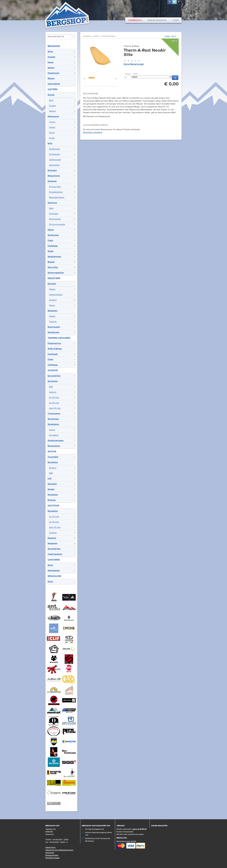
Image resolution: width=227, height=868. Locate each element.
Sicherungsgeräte (57, 224)
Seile (50, 143)
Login (176, 20)
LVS (49, 479)
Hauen (52, 305)
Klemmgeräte (55, 219)
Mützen (51, 78)
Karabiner (52, 181)
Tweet (167, 36)
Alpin (51, 100)
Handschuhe (53, 73)
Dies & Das (53, 267)
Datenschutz (50, 847)
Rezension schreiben (93, 132)
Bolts (51, 208)
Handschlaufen (56, 295)
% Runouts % (135, 20)
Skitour (52, 451)
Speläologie (54, 576)
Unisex (52, 122)
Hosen (51, 62)
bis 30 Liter (54, 398)
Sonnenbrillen (54, 376)
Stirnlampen (53, 419)
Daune (52, 430)
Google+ (179, 2)
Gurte (50, 565)
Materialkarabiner (57, 197)
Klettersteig (53, 235)
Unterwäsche (54, 84)
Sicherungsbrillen (56, 273)
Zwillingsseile (55, 160)
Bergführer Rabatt (52, 858)
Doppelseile (54, 154)
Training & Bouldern (59, 338)
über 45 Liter (55, 408)
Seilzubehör (54, 165)
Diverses (52, 500)
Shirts (50, 52)
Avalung (53, 392)
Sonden (51, 489)
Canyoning (54, 560)
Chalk (50, 240)
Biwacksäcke (54, 446)
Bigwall (51, 262)
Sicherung (52, 203)
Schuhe (51, 95)
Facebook (170, 2)
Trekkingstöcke (55, 554)
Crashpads (53, 354)
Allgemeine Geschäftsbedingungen (59, 850)
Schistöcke (53, 495)
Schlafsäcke (53, 424)
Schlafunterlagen (56, 441)
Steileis (52, 289)
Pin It (174, 36)
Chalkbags (53, 246)
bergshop (87, 36)
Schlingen (52, 170)
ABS (51, 387)
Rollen (51, 251)
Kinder (52, 138)
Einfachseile (54, 149)
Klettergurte (53, 116)
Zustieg (52, 106)
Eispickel (52, 284)
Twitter (175, 2)
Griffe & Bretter (55, 349)
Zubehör (53, 300)
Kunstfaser (54, 435)
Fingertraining (54, 343)
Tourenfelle (53, 457)
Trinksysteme (54, 414)
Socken (51, 68)
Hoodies (51, 57)
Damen (52, 127)
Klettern (52, 89)
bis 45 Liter (54, 403)
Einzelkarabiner (56, 192)
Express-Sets (55, 187)
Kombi (52, 133)
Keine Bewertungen (134, 64)
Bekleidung (54, 46)
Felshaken (54, 214)
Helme (51, 230)
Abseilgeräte (54, 571)
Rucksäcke (53, 381)
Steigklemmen (54, 257)
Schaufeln (52, 484)
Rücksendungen (52, 855)
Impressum (50, 853)
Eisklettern (54, 278)
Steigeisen (53, 311)
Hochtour (53, 506)
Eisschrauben (54, 327)
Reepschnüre (54, 176)
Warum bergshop (157, 20)
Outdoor (53, 370)
